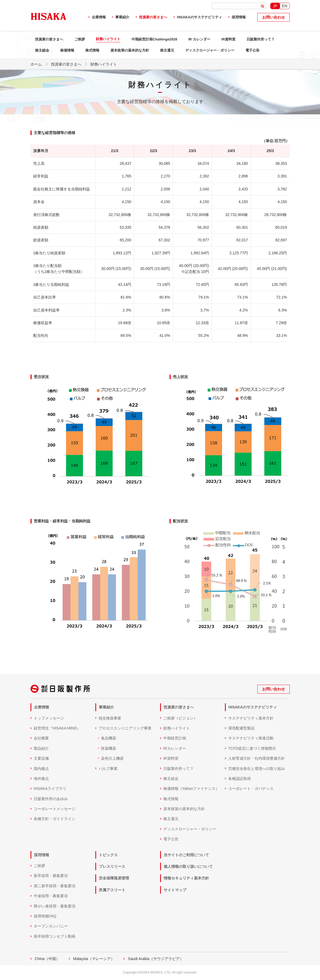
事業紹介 (122, 17)
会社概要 (41, 738)
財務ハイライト (108, 39)
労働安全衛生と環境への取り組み (257, 769)
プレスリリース (112, 866)
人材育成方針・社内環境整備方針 (257, 758)
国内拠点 (41, 769)
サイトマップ (175, 890)
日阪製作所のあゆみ (51, 799)
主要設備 (41, 758)
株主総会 (42, 50)
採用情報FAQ (45, 916)
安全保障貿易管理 (114, 878)
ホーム (36, 64)
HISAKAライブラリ (50, 789)
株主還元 (167, 50)
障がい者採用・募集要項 (55, 906)
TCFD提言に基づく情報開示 (252, 748)
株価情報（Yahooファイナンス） (191, 789)
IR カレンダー (199, 39)
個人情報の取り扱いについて (188, 866)
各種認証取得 (240, 779)
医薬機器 (109, 748)
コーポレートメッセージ (55, 809)
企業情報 (99, 17)
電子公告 (252, 50)
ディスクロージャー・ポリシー (210, 50)
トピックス (108, 855)
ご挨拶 (80, 39)
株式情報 (92, 50)
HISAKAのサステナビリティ (199, 17)
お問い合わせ (274, 17)
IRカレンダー (175, 748)
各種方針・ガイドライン (55, 819)
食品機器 (109, 738)
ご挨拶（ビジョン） (180, 718)
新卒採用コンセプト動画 (55, 936)
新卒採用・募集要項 (51, 876)
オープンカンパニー (51, 926)
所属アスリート (112, 890)
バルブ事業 (108, 769)
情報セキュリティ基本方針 (186, 878)
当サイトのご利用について (186, 855)
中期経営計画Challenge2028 (154, 39)
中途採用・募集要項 (51, 896)
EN (284, 6)
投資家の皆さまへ (153, 17)
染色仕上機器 (112, 758)
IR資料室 (228, 39)
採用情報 (239, 17)
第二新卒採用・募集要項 (55, 886)
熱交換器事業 (110, 718)
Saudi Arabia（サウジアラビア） (156, 959)
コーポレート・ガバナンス (251, 789)
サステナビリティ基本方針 (251, 718)
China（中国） (47, 959)
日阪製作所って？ (261, 39)
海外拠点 (41, 779)
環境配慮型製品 (241, 728)
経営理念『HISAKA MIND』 (57, 728)
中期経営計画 (175, 738)
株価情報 (67, 50)
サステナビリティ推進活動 (251, 738)
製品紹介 (41, 748)
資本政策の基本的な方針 (130, 50)
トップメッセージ (49, 718)
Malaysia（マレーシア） (94, 959)
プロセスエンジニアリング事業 (125, 728)
